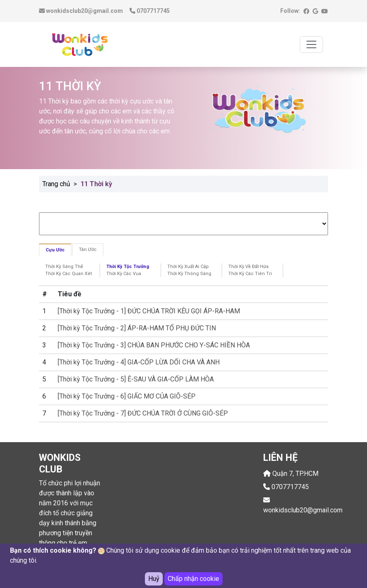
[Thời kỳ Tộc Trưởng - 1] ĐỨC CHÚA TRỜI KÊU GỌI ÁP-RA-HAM (149, 311)
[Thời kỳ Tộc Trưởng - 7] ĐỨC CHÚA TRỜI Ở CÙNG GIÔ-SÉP (143, 413)
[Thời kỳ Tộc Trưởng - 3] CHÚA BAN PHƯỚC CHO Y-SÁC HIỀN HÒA (154, 345)
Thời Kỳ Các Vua (124, 274)
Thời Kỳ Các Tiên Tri (250, 274)
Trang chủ (56, 184)
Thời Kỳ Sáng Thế (64, 267)
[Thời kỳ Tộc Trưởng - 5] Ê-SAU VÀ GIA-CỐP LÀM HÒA (136, 379)
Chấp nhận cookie (193, 579)
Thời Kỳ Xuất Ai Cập (188, 267)
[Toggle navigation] (311, 44)
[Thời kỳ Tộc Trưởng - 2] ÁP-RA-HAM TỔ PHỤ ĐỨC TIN (137, 328)
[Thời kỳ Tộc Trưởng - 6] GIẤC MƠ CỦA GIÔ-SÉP (127, 396)
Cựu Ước (55, 250)
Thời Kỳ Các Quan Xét (69, 274)
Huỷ (154, 579)
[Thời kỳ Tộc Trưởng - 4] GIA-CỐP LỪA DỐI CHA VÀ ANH (139, 362)
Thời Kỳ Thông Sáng (189, 274)
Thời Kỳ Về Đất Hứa (248, 267)
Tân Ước (88, 250)
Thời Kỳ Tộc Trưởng (128, 267)
